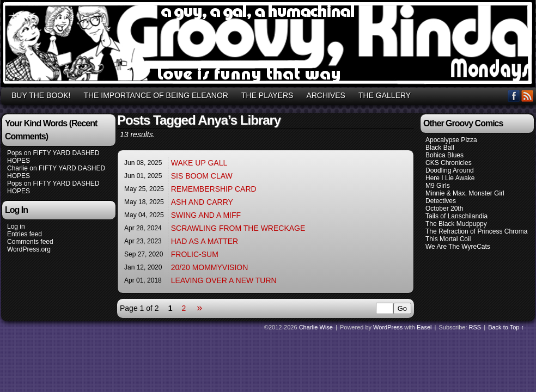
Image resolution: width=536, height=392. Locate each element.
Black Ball (440, 148)
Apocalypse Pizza (451, 140)
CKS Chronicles (449, 163)
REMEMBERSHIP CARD (214, 189)
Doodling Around (450, 170)
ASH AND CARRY (202, 202)
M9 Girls (438, 186)
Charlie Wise (316, 327)
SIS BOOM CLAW (202, 176)
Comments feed (30, 242)
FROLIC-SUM (195, 254)
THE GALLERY (385, 95)
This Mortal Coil (448, 239)
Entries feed (25, 234)
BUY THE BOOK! (41, 95)
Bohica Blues (444, 155)
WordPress (388, 327)
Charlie (17, 168)
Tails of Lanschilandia (456, 216)
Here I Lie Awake (450, 178)
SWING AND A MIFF (206, 215)
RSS (528, 96)
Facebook (514, 96)
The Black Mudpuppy (456, 224)
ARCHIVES (326, 95)
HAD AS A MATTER (205, 241)
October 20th (444, 209)
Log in (16, 226)
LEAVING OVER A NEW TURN (224, 280)
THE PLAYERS (267, 95)
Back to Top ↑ (506, 327)
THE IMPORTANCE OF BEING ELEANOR (156, 95)
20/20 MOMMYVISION (210, 267)
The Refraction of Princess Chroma (476, 231)
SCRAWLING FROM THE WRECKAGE (238, 228)
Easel (424, 327)
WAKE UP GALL (199, 163)
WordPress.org (29, 249)
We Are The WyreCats (458, 247)
